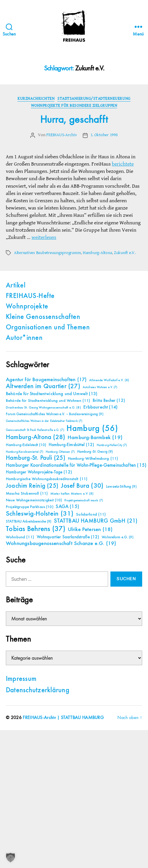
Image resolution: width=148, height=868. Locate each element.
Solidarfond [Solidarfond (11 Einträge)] (91, 514)
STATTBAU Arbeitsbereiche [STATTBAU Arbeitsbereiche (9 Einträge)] (29, 522)
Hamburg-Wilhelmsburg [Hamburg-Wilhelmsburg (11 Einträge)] (93, 459)
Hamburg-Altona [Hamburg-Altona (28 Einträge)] (35, 437)
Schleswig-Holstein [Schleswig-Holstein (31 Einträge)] (40, 514)
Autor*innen (24, 338)
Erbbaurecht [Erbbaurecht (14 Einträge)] (100, 407)
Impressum (21, 679)
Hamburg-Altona (97, 253)
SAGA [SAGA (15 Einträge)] (67, 507)
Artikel (16, 286)
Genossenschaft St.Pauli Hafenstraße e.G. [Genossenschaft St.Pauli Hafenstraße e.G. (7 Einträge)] (35, 430)
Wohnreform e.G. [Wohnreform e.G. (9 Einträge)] (117, 537)
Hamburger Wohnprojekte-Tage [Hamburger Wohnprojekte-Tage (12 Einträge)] (39, 472)
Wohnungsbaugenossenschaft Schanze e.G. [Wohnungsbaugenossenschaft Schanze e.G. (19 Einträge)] (61, 543)
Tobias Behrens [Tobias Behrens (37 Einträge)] (36, 529)
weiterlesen (44, 237)
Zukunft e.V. (125, 253)
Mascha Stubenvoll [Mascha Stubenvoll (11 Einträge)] (27, 494)
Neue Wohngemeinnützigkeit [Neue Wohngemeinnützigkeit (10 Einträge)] (34, 500)
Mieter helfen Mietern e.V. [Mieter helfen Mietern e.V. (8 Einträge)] (72, 494)
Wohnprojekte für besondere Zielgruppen (74, 105)
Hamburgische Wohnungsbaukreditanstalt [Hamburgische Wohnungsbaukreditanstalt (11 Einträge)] (47, 479)
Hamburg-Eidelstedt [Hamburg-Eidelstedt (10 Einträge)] (26, 445)
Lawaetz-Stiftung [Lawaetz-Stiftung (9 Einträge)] (121, 487)
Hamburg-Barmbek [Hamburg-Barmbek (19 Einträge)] (95, 437)
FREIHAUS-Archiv (61, 135)
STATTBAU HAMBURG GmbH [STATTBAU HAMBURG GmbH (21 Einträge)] (96, 521)
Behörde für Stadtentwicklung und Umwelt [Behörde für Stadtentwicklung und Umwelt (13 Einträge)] (52, 394)
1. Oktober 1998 (104, 135)
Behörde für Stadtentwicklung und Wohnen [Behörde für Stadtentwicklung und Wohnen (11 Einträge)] (48, 401)
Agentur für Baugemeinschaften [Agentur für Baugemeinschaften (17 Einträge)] (46, 380)
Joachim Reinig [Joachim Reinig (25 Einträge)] (32, 486)
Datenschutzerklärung (38, 691)
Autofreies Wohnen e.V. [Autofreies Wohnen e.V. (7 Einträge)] (100, 387)
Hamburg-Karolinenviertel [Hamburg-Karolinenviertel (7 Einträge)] (24, 452)
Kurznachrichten (36, 98)
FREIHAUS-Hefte (30, 296)
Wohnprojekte (27, 307)
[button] (10, 858)
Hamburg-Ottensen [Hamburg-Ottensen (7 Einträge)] (60, 452)
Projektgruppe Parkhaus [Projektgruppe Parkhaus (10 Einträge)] (30, 507)
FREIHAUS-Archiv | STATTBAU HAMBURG (63, 718)
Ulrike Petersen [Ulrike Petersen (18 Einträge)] (90, 529)
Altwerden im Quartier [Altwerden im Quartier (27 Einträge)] (43, 386)
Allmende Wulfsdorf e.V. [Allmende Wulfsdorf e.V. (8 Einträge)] (109, 380)
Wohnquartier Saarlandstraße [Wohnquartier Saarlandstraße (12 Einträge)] (68, 537)
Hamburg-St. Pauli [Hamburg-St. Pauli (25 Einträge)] (36, 458)
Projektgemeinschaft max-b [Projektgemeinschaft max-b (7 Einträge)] (84, 500)
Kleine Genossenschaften (43, 317)
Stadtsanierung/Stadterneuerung (94, 98)
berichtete (123, 164)
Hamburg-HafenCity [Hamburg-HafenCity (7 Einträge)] (112, 445)
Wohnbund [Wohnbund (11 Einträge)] (20, 537)
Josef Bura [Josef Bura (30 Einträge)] (82, 486)
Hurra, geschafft (74, 120)
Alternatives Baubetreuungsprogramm (47, 253)
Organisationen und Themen (48, 328)
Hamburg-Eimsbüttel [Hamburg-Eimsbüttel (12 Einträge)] (72, 445)
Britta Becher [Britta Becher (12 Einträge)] (109, 401)
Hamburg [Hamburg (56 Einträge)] (92, 429)
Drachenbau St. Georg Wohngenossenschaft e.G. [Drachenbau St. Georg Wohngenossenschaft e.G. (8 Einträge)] (43, 408)
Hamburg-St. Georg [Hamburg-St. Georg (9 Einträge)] (95, 452)
